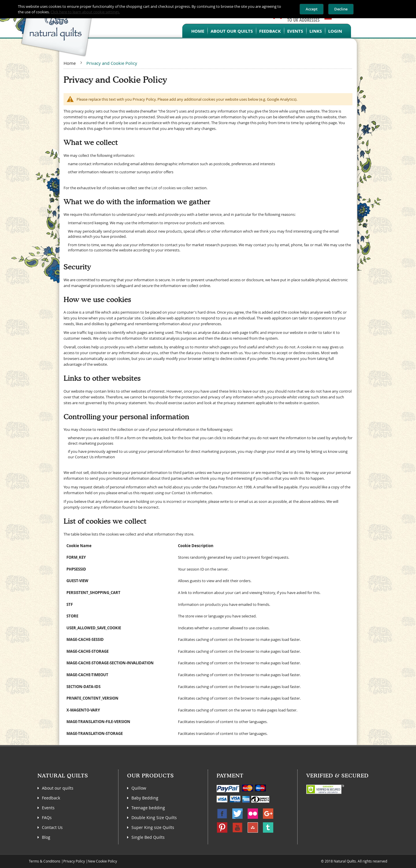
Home (198, 31)
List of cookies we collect (172, 188)
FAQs (47, 818)
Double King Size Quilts (154, 818)
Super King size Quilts (153, 827)
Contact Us (52, 827)
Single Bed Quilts (148, 837)
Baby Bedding (145, 798)
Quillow (139, 788)
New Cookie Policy (102, 861)
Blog (46, 837)
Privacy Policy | (76, 861)
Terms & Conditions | (46, 861)
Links (316, 31)
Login (335, 31)
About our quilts (232, 31)
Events (295, 31)
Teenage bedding (148, 808)
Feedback (270, 31)
